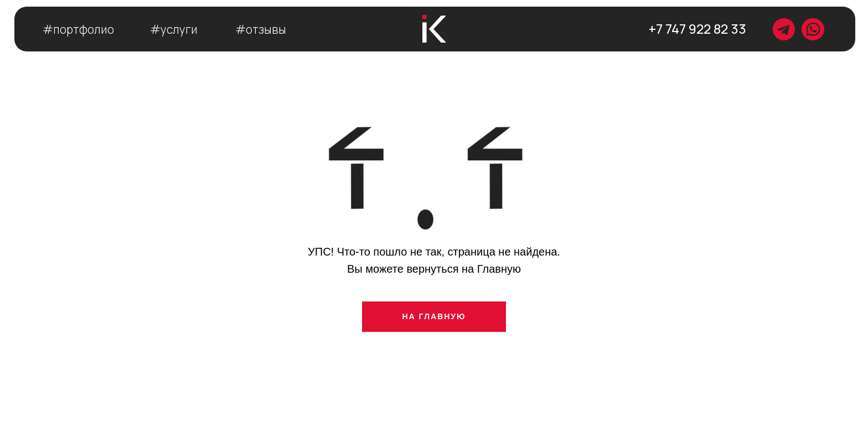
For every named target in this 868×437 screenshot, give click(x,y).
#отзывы (261, 29)
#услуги (174, 29)
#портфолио (78, 29)
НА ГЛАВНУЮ (434, 316)
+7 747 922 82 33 (697, 29)
